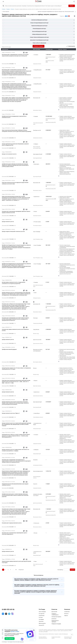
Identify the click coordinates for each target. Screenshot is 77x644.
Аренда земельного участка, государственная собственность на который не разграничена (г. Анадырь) (15, 450)
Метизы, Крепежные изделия (65, 99)
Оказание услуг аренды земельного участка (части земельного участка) (15, 330)
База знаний (54, 612)
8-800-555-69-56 (8, 610)
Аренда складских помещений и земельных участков (13, 231)
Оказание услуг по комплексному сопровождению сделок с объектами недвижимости (15, 533)
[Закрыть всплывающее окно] (34, 630)
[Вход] (74, 2)
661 (16, 570)
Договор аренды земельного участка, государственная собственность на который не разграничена (14, 283)
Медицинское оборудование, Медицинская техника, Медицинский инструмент (67, 169)
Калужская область (37, 216)
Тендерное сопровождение (55, 614)
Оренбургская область (38, 138)
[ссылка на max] (12, 614)
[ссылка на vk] (3, 614)
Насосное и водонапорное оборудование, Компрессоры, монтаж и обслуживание (67, 165)
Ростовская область (37, 226)
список (70, 638)
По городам (41, 619)
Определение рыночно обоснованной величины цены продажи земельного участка (15, 484)
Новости (66, 616)
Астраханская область (38, 465)
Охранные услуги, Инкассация (66, 196)
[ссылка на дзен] (6, 614)
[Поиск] (3, 6)
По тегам (41, 617)
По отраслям (42, 614)
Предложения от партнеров (55, 621)
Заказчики (41, 621)
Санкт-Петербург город (38, 239)
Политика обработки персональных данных (43, 638)
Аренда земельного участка (8, 222)
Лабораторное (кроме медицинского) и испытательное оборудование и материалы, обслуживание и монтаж (67, 250)
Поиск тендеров (42, 612)
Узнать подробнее (10, 639)
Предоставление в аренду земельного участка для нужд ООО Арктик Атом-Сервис (16, 562)
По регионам (42, 616)
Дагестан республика (38, 503)
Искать (72, 6)
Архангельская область (38, 205)
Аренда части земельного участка (9, 154)
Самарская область (37, 64)
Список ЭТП (41, 625)
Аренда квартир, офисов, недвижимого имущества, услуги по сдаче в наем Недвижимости (67, 131)
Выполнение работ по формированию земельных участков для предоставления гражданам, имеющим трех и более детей (15, 55)
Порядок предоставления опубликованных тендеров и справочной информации (53, 634)
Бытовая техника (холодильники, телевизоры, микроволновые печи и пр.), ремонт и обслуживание (67, 353)
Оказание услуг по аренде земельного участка (12, 523)
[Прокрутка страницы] (72, 635)
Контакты (66, 614)
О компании (67, 612)
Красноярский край (37, 177)
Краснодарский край (37, 158)
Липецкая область (37, 298)
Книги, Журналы (63, 356)
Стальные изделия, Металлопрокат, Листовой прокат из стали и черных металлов (67, 108)
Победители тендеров (56, 624)
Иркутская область (37, 386)
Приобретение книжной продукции (9, 349)
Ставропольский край (38, 323)
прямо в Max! (15, 631)
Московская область (37, 110)
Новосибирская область (38, 417)
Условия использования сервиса (56, 638)
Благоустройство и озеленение (66, 98)
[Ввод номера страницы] (66, 570)
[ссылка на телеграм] (9, 614)
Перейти (73, 570)
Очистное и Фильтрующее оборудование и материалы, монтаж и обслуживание (67, 269)
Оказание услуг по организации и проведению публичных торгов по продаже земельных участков (16, 212)
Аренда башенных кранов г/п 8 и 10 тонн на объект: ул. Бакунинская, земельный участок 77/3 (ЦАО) (16, 369)
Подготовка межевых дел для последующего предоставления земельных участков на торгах (15, 183)
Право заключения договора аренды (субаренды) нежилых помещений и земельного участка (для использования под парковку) (17, 131)
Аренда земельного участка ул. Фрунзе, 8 (11, 413)
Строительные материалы (65, 100)
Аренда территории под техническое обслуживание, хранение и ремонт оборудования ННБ (15, 144)
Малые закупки (42, 623)
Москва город (36, 334)
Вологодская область (38, 362)
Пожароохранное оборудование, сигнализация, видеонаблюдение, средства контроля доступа (66, 273)
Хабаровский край (37, 429)
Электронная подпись (56, 617)
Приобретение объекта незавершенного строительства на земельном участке (14, 117)
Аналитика (54, 619)
